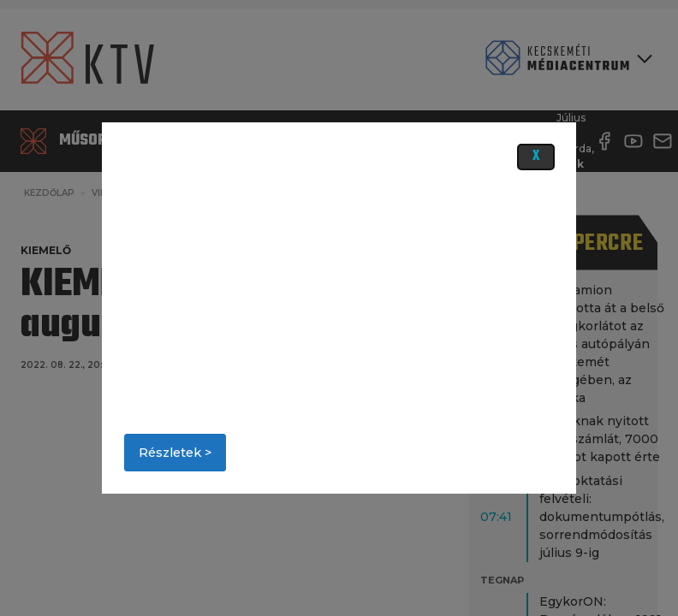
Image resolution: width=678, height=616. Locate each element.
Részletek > (175, 453)
